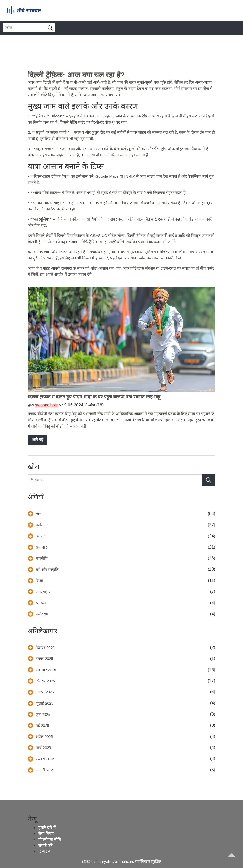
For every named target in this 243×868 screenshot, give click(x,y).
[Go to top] (234, 859)
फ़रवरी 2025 (45, 759)
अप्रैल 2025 (44, 736)
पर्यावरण (42, 614)
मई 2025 (42, 726)
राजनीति (42, 558)
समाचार (41, 547)
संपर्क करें (45, 846)
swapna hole (47, 405)
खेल (39, 514)
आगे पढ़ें (37, 440)
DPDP (44, 852)
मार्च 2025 (43, 748)
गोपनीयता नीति (50, 840)
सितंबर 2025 (45, 681)
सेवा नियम (46, 834)
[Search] (51, 28)
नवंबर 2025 (44, 659)
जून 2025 (43, 714)
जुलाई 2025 (44, 703)
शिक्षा (39, 581)
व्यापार (40, 536)
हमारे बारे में (47, 828)
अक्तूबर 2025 (46, 670)
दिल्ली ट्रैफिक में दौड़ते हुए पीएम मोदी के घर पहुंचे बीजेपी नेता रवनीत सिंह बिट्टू (94, 397)
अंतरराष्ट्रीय (43, 592)
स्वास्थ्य (41, 603)
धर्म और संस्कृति (47, 569)
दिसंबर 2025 (45, 648)
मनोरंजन (42, 525)
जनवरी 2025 (45, 770)
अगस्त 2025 (45, 692)
